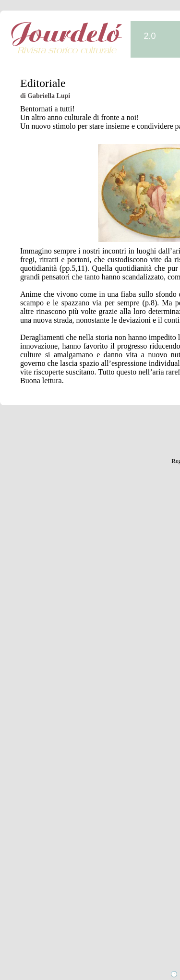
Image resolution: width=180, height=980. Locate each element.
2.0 (150, 36)
